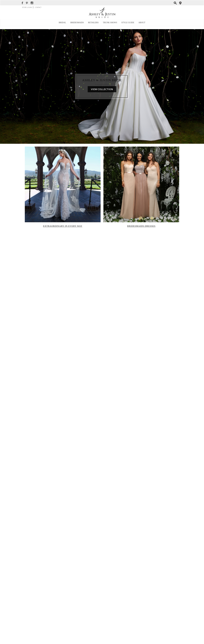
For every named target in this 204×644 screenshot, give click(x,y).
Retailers (93, 23)
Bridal (62, 23)
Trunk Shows (110, 23)
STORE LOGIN (27, 7)
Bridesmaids (77, 23)
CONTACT (38, 7)
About (142, 23)
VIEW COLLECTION (102, 89)
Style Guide (128, 23)
